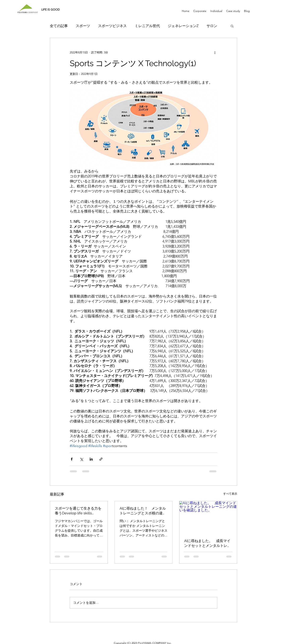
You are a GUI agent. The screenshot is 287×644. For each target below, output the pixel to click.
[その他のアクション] (215, 52)
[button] (232, 26)
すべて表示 (230, 494)
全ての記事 (59, 26)
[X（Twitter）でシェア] (81, 459)
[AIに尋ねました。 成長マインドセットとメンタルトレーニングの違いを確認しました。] (208, 517)
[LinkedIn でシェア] (91, 459)
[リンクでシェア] (101, 459)
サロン (212, 26)
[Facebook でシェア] (72, 459)
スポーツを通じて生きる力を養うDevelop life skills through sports (78, 511)
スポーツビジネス (112, 26)
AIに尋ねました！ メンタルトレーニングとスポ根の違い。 (143, 511)
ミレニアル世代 (147, 26)
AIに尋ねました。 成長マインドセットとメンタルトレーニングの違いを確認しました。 (207, 543)
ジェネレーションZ (183, 26)
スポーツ (83, 26)
